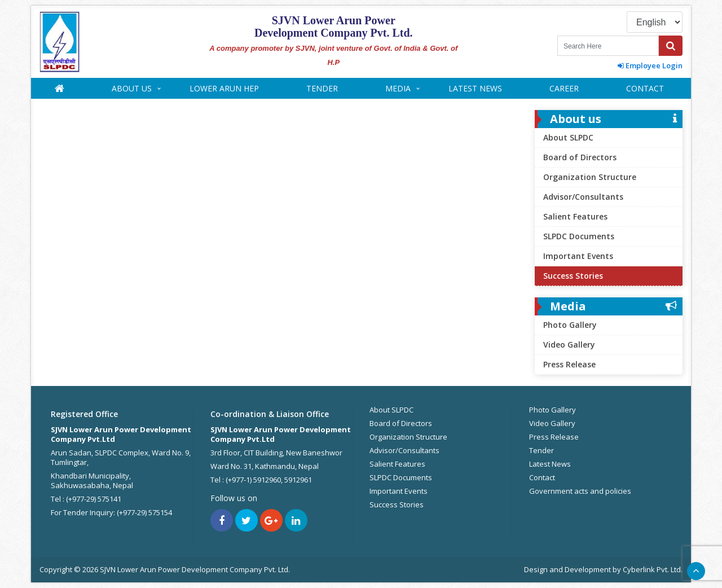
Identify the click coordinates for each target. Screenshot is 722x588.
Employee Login (650, 65)
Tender (322, 88)
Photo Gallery (570, 325)
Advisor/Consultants (583, 197)
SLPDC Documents (579, 236)
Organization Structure (590, 177)
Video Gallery (569, 345)
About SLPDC (568, 137)
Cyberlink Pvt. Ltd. (653, 569)
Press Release (569, 364)
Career (564, 88)
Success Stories (573, 276)
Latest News (475, 88)
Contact (645, 88)
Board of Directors (580, 157)
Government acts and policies (580, 491)
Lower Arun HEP (224, 88)
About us (132, 88)
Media (398, 88)
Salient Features (575, 216)
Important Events (578, 256)
